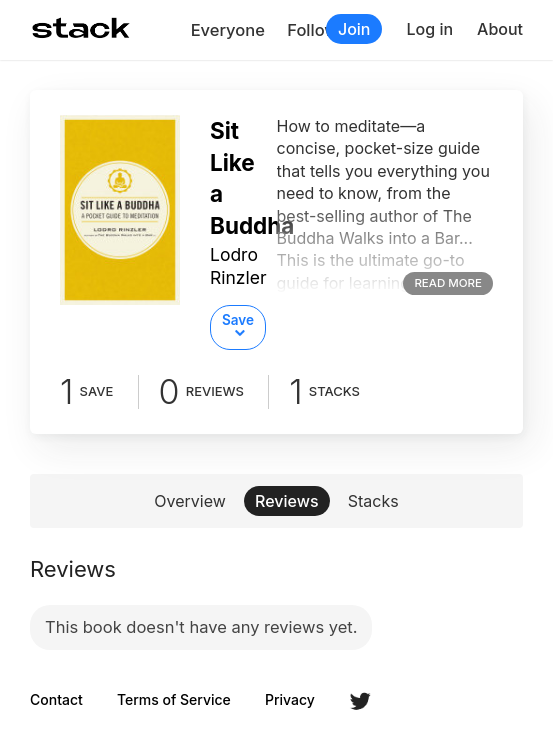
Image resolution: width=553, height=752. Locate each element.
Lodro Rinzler (238, 266)
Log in (429, 29)
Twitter (360, 701)
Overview (190, 501)
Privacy (290, 700)
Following (324, 30)
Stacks (373, 501)
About (500, 29)
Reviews (286, 501)
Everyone (228, 30)
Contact (56, 700)
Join (354, 29)
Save (238, 320)
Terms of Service (174, 700)
